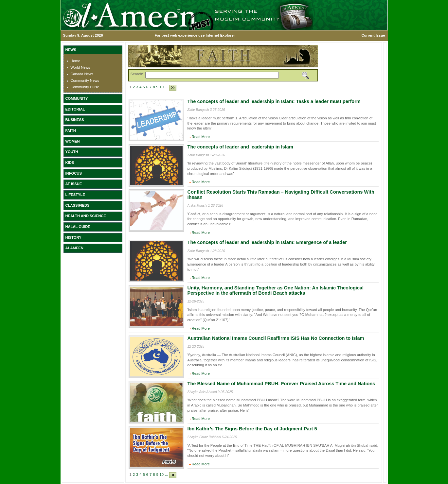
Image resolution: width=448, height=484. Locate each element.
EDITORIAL (75, 109)
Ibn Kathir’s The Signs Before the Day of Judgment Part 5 (252, 429)
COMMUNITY (77, 98)
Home (75, 61)
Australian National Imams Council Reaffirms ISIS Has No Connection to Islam (276, 338)
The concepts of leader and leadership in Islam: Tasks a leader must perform (274, 101)
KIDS (70, 163)
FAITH (71, 130)
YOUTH (72, 152)
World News (80, 67)
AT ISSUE (74, 184)
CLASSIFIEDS (78, 205)
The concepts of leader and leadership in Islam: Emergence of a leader (267, 242)
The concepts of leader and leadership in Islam (240, 147)
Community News (85, 80)
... (166, 87)
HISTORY (73, 237)
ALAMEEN (74, 248)
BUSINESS (75, 120)
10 (162, 87)
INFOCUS (74, 173)
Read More (201, 137)
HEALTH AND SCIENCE (86, 216)
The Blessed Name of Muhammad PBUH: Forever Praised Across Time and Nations (281, 384)
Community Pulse (85, 87)
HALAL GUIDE (78, 227)
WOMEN (73, 141)
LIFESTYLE (75, 195)
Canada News (82, 74)
